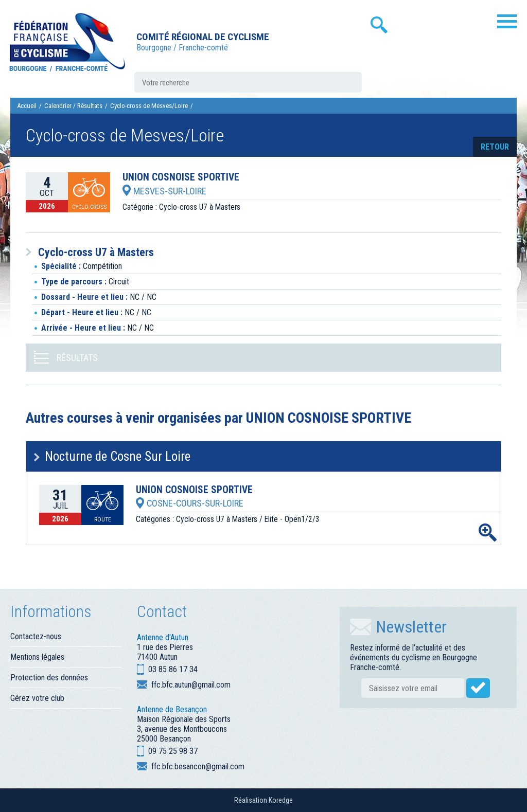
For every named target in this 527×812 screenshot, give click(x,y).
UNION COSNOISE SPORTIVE (181, 177)
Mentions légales (37, 657)
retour (495, 147)
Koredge (281, 800)
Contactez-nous (36, 636)
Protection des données (49, 678)
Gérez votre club (37, 698)
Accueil (27, 106)
